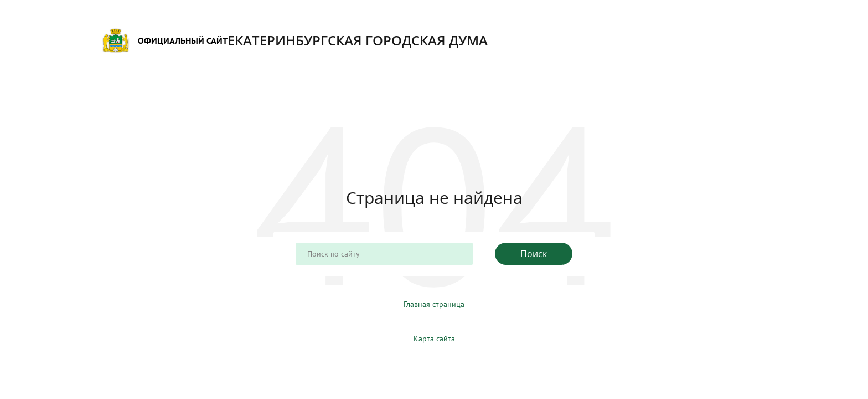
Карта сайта (434, 339)
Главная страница (434, 304)
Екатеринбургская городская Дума (295, 40)
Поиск (534, 254)
